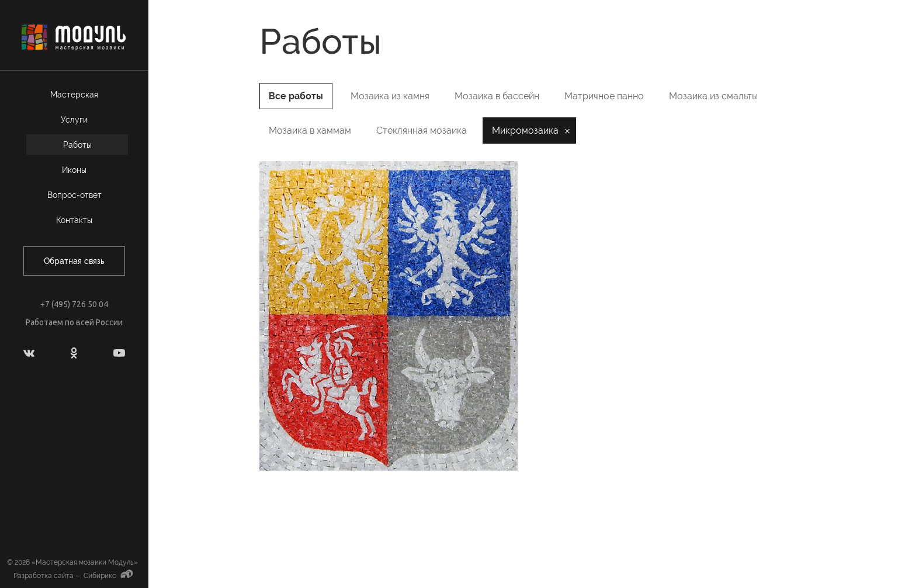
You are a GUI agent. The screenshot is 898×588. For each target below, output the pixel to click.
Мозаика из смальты (713, 96)
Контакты (74, 220)
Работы (77, 145)
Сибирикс (110, 576)
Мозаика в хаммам (310, 131)
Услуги (74, 120)
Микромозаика (525, 131)
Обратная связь (74, 261)
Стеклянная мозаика (422, 131)
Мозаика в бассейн (497, 96)
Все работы (296, 96)
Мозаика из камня (390, 96)
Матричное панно (604, 96)
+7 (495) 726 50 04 (74, 304)
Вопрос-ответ (74, 195)
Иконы (74, 170)
